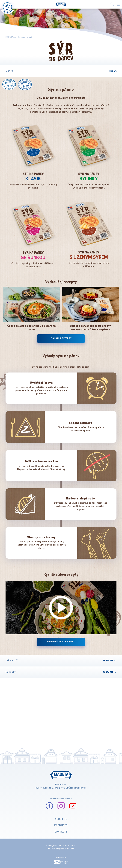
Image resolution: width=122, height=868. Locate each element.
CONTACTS (61, 832)
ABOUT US (61, 819)
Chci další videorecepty (61, 642)
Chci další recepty (61, 338)
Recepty (61, 672)
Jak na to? (61, 661)
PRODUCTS (61, 826)
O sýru (61, 71)
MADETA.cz (11, 37)
